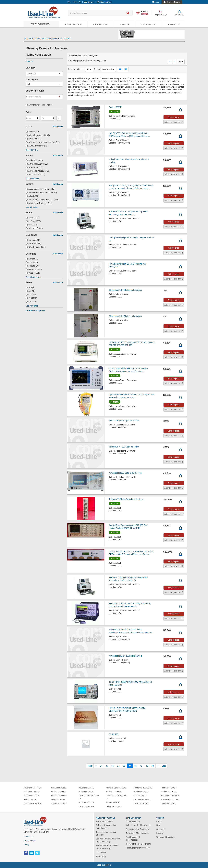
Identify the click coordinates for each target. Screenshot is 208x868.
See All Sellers (32, 207)
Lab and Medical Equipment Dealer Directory (108, 840)
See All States (32, 306)
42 (147, 766)
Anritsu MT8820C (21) (37, 164)
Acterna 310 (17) (34, 167)
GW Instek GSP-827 (143, 800)
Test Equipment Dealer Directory (106, 833)
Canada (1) (32, 259)
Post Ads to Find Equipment (138, 844)
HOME (32, 39)
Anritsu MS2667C (59, 792)
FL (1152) (31, 298)
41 (141, 766)
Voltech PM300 (30, 800)
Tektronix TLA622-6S (143, 788)
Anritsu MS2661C (141, 792)
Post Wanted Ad (148, 24)
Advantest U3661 (59, 788)
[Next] (158, 766)
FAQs (159, 821)
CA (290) (31, 295)
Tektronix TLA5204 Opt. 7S (117, 797)
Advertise (125, 24)
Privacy (160, 833)
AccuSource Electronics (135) (40, 189)
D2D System (101, 852)
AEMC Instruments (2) (37, 146)
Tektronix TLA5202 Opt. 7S (89, 797)
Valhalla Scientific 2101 (116, 788)
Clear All (29, 61)
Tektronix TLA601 (59, 804)
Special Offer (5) (34, 228)
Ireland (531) (33, 273)
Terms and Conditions (166, 837)
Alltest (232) (32, 196)
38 (124, 766)
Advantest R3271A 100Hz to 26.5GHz (125, 656)
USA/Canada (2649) (36, 247)
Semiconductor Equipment (138, 829)
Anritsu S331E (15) (35, 174)
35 (107, 766)
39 (130, 766)
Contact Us (174, 24)
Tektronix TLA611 (169, 804)
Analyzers (66, 39)
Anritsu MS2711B (31, 796)
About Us (28, 837)
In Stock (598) (33, 221)
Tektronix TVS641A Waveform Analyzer (126, 499)
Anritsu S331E (115, 107)
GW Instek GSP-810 (33, 804)
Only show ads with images (39, 105)
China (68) (32, 262)
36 (113, 766)
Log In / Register (174, 2)
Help (158, 825)
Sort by (97, 69)
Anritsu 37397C (113, 802)
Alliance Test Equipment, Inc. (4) (41, 193)
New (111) (32, 225)
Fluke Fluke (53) (34, 160)
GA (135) (31, 302)
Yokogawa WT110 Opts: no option (124, 447)
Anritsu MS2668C (86, 792)
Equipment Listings (41, 24)
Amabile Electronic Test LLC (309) (42, 200)
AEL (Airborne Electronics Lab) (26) (43, 142)
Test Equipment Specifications (133, 838)
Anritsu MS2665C (31, 792)
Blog (26, 845)
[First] (90, 766)
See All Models (32, 179)
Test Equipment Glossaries (138, 848)
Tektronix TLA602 (86, 806)
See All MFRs (32, 150)
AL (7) (30, 287)
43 (153, 766)
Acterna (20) (33, 132)
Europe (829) (33, 240)
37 (118, 766)
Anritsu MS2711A (86, 802)
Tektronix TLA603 (114, 806)
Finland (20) (32, 266)
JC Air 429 (113, 734)
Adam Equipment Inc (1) (38, 135)
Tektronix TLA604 (141, 804)
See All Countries (33, 277)
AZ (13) (30, 291)
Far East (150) (33, 244)
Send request (173, 117)
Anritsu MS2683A (169, 792)
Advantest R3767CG (33, 788)
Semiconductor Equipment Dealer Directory (107, 847)
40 (135, 766)
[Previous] (96, 766)
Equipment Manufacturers (137, 833)
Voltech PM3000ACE (171, 796)
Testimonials (30, 841)
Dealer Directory (73, 24)
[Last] (164, 766)
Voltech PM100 (140, 796)
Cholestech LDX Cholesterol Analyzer (125, 290)
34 (101, 766)
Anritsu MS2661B (114, 792)
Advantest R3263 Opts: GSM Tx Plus (125, 473)
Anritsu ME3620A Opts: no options (124, 421)
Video (156, 2)
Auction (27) (32, 218)
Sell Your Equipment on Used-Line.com (106, 827)
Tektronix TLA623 (169, 788)
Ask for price (174, 222)
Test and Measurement (48, 39)
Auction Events (101, 24)
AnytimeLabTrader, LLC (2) (39, 203)
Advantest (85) (34, 139)
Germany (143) (34, 269)
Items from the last (76, 69)
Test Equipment (133, 821)
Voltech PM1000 (58, 800)
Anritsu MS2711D (59, 796)
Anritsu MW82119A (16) (38, 171)
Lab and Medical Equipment (138, 825)
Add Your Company (104, 821)
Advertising (101, 856)
